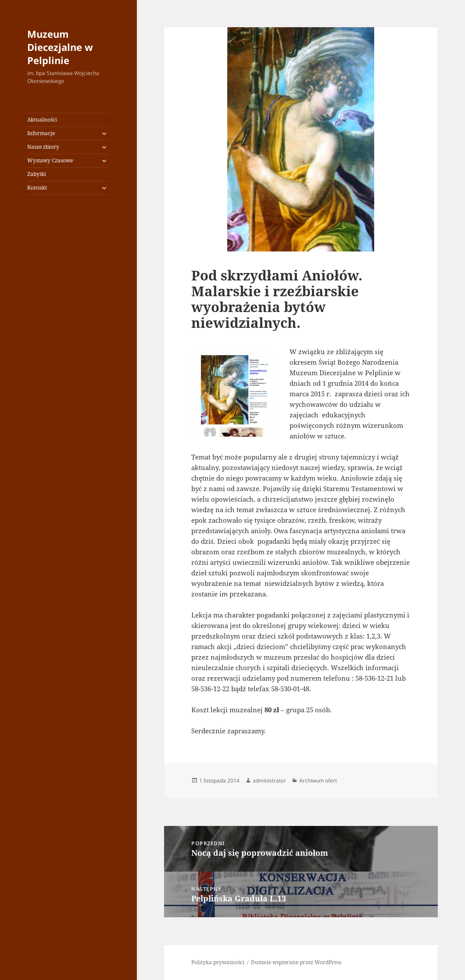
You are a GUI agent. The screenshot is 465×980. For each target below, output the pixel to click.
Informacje (41, 133)
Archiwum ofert (318, 781)
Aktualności (42, 120)
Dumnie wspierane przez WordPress (296, 962)
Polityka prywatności (218, 962)
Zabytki (37, 174)
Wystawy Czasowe (50, 160)
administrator (269, 781)
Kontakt (37, 188)
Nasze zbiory (43, 147)
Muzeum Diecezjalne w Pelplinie (60, 47)
